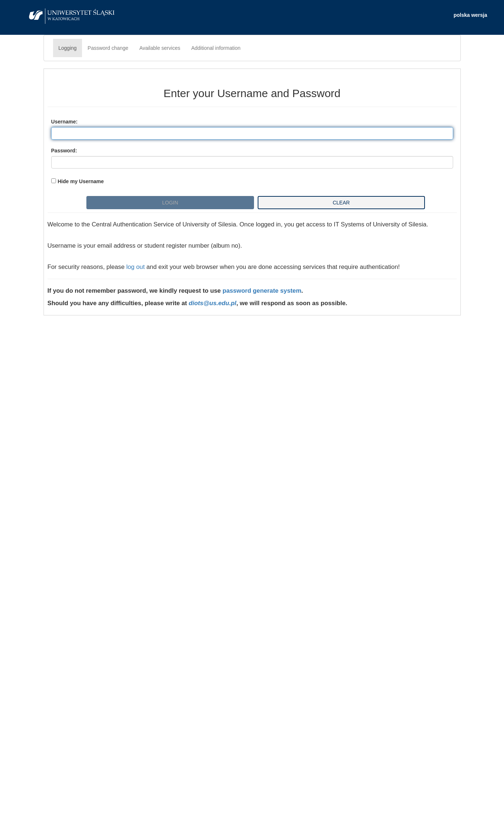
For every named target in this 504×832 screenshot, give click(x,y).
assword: (64, 151)
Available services (160, 48)
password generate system (262, 291)
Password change (108, 48)
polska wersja (470, 15)
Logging (68, 48)
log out (135, 267)
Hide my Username (81, 181)
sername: (64, 122)
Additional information (216, 48)
